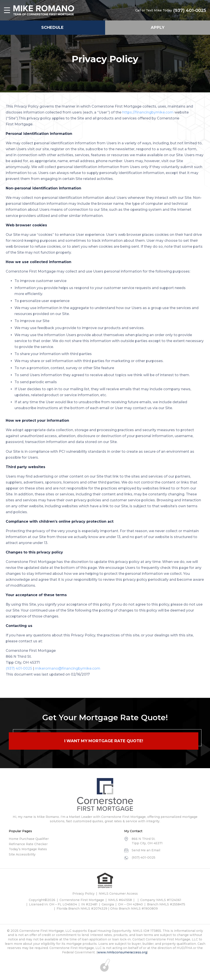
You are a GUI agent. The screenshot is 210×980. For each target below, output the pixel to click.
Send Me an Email (146, 850)
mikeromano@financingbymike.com (68, 668)
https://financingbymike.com (148, 112)
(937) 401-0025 (190, 10)
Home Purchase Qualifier (29, 839)
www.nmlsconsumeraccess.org (122, 952)
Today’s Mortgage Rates (28, 849)
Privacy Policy (83, 894)
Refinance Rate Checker (28, 844)
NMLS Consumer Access (118, 894)
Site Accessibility (22, 854)
